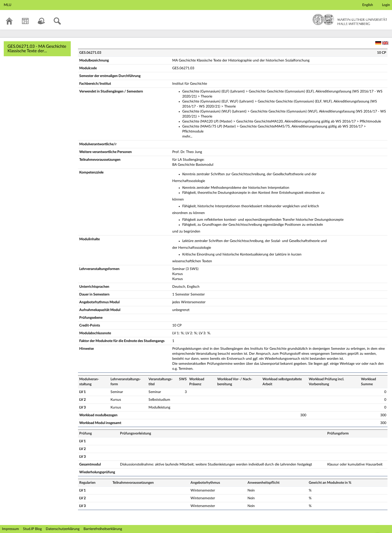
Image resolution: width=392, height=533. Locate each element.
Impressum (10, 529)
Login (386, 5)
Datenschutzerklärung (63, 529)
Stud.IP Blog (32, 529)
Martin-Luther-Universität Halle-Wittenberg (350, 19)
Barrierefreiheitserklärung (103, 529)
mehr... (187, 136)
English (368, 5)
